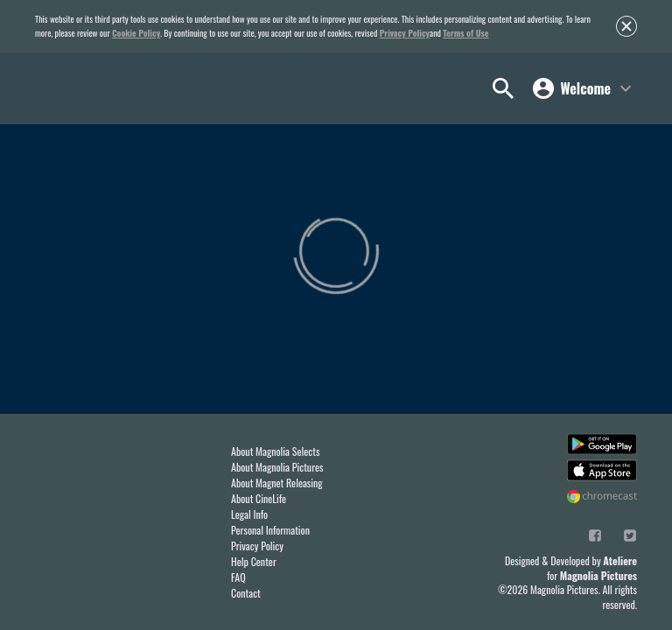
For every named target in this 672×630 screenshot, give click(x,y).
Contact (246, 593)
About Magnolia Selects (275, 451)
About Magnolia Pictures (277, 467)
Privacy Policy (405, 33)
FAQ (238, 577)
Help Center (254, 561)
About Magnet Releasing (277, 483)
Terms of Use (465, 33)
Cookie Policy (136, 33)
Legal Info (249, 514)
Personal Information (270, 530)
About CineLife (259, 498)
